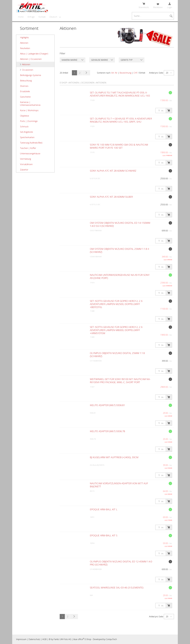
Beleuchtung (26, 81)
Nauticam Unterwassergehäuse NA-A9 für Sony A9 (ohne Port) (120, 276)
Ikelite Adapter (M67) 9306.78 (107, 431)
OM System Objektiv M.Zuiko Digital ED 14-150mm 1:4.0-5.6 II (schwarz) (120, 224)
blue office (79, 639)
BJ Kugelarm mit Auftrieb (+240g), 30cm (114, 457)
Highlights (24, 37)
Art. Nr (114, 73)
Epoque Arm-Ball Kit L (104, 509)
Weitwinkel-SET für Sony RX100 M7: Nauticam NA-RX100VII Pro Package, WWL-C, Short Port (120, 381)
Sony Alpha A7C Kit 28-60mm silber (111, 197)
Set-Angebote (27, 132)
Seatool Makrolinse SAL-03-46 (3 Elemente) (117, 588)
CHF (136, 73)
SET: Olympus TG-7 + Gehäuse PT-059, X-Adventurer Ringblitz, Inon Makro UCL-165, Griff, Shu (121, 120)
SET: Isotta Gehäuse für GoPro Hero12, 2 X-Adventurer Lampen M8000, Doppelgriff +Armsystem (116, 330)
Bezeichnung (125, 73)
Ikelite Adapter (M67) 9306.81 (107, 405)
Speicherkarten (27, 137)
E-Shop (63, 83)
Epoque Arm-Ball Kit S (104, 535)
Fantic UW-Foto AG (62, 639)
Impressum (21, 639)
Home (21, 17)
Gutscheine (25, 97)
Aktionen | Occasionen (31, 59)
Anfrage (31, 17)
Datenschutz (34, 639)
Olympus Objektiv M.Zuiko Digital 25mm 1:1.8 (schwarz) (117, 355)
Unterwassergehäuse (30, 153)
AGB (44, 639)
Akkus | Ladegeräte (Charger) (34, 54)
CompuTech (111, 639)
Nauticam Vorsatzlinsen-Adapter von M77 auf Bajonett (119, 485)
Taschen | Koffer (28, 148)
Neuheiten (25, 48)
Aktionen (24, 43)
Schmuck (24, 126)
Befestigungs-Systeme (31, 75)
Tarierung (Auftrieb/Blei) (31, 143)
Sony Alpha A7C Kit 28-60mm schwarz (113, 171)
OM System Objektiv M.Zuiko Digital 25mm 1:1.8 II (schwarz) (119, 250)
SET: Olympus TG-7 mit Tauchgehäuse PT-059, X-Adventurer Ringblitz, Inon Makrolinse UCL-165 (120, 94)
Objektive (25, 116)
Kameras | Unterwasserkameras (30, 104)
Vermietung (25, 159)
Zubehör (24, 170)
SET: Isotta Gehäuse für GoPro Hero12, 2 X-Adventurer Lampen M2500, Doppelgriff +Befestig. (116, 304)
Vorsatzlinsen (26, 164)
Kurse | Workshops (29, 110)
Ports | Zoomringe (29, 121)
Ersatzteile (25, 91)
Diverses (24, 86)
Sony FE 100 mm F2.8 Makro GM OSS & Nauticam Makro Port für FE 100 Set (119, 146)
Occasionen (28, 70)
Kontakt (42, 17)
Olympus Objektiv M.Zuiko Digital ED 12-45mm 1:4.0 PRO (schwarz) (121, 563)
